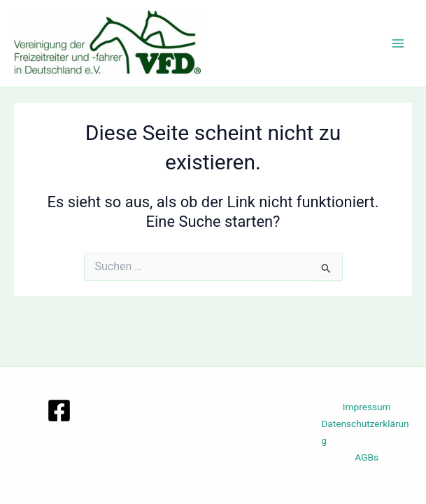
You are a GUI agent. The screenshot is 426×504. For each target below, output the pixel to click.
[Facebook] (59, 411)
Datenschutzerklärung (365, 432)
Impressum (367, 407)
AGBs (367, 457)
